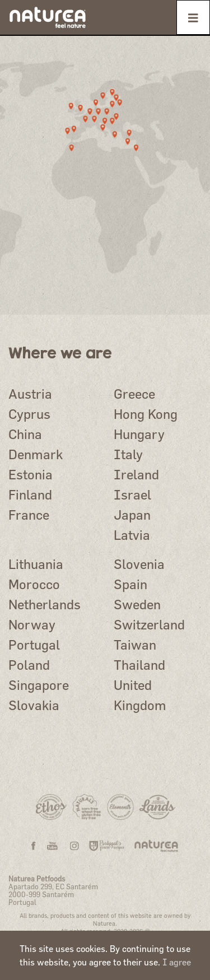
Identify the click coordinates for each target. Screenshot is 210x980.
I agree (177, 962)
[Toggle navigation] (193, 17)
